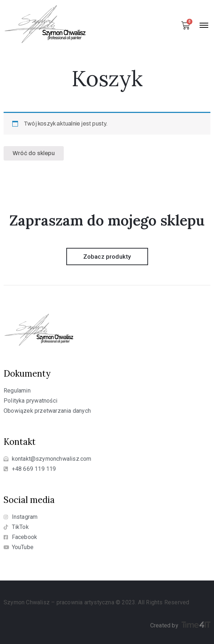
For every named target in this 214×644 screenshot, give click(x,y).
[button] (107, 257)
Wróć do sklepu (34, 153)
